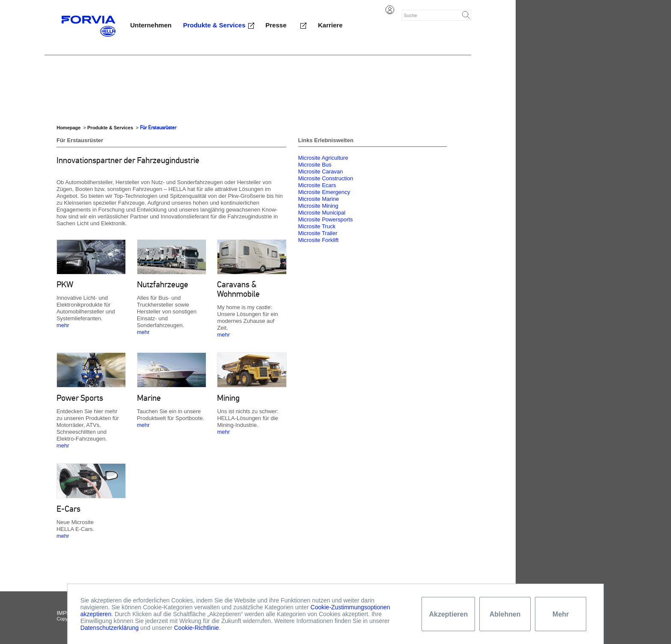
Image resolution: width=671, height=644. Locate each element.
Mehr (561, 614)
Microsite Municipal (322, 213)
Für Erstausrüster (158, 128)
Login (390, 10)
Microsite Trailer (318, 233)
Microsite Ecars (317, 185)
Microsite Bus (315, 165)
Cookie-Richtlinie (196, 628)
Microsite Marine (319, 199)
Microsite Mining (318, 206)
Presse (276, 25)
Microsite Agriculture (323, 158)
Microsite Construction (326, 178)
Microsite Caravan (321, 171)
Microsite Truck (317, 226)
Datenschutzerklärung (110, 628)
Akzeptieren (448, 614)
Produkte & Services (214, 25)
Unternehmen (151, 25)
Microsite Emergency (324, 192)
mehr (63, 325)
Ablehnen (505, 614)
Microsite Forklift (319, 240)
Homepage (68, 128)
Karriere (330, 25)
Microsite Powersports (326, 219)
